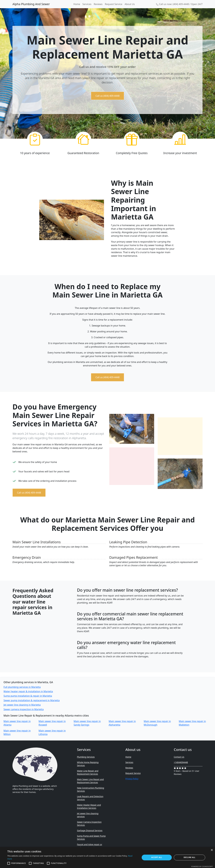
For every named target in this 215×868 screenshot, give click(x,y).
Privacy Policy (132, 779)
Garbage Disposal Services (90, 830)
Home (77, 4)
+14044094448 (181, 762)
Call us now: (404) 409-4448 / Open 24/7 (179, 4)
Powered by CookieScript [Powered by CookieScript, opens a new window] (202, 866)
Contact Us (179, 757)
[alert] (107, 857)
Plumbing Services (86, 757)
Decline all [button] (189, 857)
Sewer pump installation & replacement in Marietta (32, 700)
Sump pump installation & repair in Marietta (28, 696)
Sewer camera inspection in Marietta (24, 709)
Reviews (98, 4)
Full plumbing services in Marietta (22, 687)
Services (87, 4)
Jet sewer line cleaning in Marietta (22, 705)
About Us (130, 4)
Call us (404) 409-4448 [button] (107, 96)
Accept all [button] (157, 857)
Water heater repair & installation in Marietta (28, 691)
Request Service (114, 4)
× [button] (212, 850)
